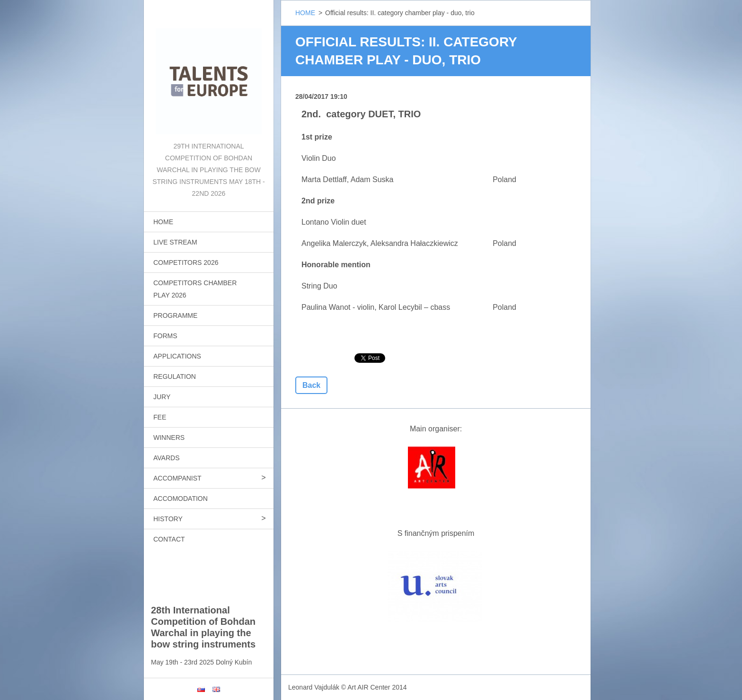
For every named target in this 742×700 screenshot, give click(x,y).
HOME (163, 222)
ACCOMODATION (181, 499)
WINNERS (169, 437)
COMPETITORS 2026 (186, 262)
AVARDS (167, 458)
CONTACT (169, 539)
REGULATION (175, 376)
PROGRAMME (175, 315)
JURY (162, 397)
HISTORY (168, 519)
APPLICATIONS (177, 356)
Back (311, 385)
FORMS (165, 336)
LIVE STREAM (175, 242)
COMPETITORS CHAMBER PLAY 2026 (195, 289)
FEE (160, 417)
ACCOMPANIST (177, 478)
